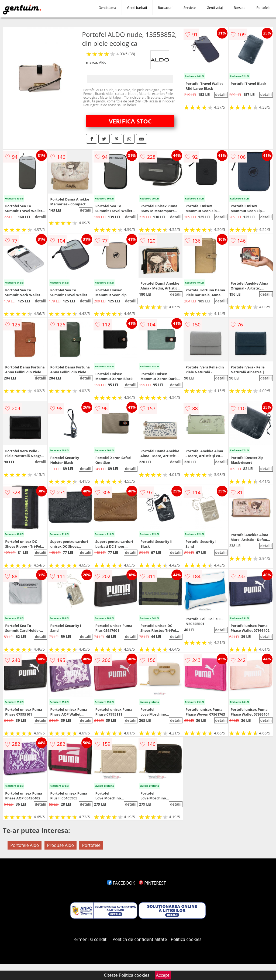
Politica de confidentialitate (140, 939)
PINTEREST (152, 883)
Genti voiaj (215, 8)
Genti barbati (137, 8)
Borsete (239, 8)
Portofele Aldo (25, 845)
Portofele (263, 8)
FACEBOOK (121, 883)
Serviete (190, 8)
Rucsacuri (165, 8)
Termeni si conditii (90, 939)
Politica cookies (186, 939)
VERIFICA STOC (130, 121)
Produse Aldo (61, 845)
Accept (163, 975)
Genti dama (107, 8)
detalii (221, 95)
